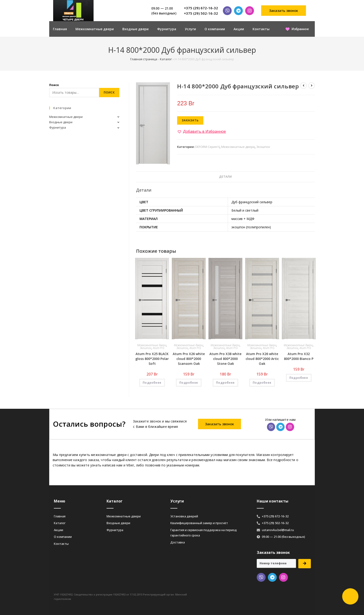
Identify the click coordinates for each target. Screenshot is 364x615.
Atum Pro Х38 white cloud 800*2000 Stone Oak (225, 359)
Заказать (190, 120)
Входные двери (135, 29)
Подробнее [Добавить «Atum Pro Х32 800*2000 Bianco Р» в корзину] (299, 378)
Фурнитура (167, 29)
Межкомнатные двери (95, 29)
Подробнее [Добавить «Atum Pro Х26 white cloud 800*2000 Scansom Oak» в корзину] (189, 383)
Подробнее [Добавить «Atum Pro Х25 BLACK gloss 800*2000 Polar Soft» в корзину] (152, 383)
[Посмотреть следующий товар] (312, 86)
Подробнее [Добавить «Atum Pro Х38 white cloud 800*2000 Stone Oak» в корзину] (225, 383)
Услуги (190, 29)
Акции (239, 29)
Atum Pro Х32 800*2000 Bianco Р (299, 356)
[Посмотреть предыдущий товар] (303, 86)
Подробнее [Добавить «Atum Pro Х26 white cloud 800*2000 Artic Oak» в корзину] (262, 383)
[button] (284, 11)
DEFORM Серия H (207, 147)
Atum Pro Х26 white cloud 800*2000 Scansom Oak (189, 359)
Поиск (54, 85)
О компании (215, 29)
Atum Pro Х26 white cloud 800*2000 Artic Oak (262, 359)
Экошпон (263, 147)
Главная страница (144, 59)
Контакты (261, 29)
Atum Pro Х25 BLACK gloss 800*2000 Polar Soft (152, 359)
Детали (225, 177)
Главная (60, 29)
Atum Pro (159, 348)
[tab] (225, 177)
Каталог (166, 59)
